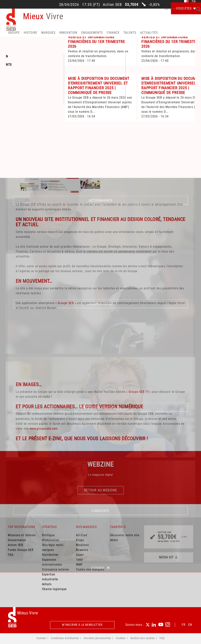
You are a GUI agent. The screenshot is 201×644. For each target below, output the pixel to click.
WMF (79, 565)
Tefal (79, 560)
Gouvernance (17, 540)
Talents (130, 33)
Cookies (121, 638)
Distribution (50, 555)
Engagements (92, 33)
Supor (80, 555)
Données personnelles (97, 638)
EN (190, 625)
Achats (47, 584)
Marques (48, 33)
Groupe (14, 33)
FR (184, 625)
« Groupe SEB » (66, 303)
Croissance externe (56, 569)
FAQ (11, 555)
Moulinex (82, 545)
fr (185, 2)
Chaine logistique (54, 589)
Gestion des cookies (143, 638)
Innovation (68, 33)
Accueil (16, 111)
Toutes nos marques (90, 569)
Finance (113, 33)
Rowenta (82, 550)
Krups (80, 540)
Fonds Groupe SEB (21, 550)
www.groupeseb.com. (44, 429)
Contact (41, 638)
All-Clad (81, 535)
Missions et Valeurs (22, 535)
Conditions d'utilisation (65, 638)
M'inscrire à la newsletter (82, 625)
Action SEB (16, 545)
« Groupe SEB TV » (139, 392)
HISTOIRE (31, 33)
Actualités (149, 33)
